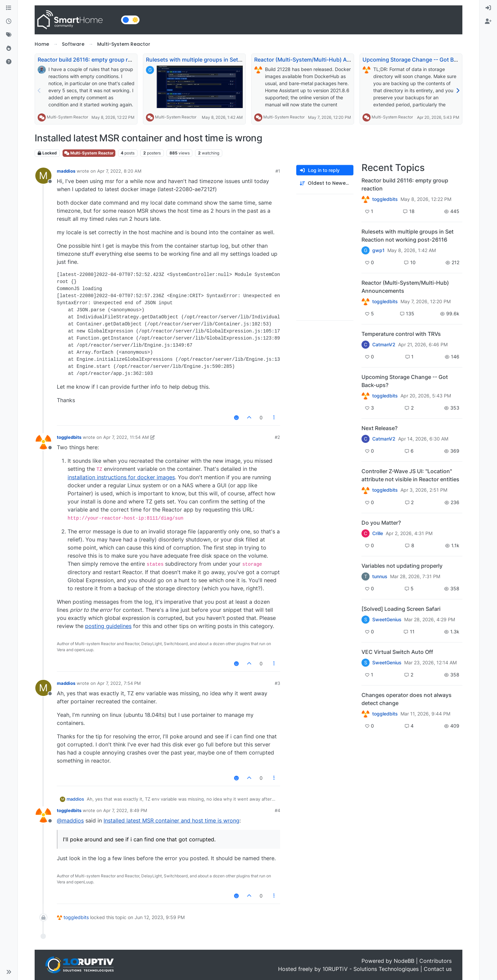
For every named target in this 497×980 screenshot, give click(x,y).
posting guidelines (108, 626)
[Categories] (9, 8)
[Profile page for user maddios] (43, 176)
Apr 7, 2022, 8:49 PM (125, 810)
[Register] (488, 22)
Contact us (438, 969)
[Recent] (9, 22)
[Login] (488, 8)
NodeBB (404, 961)
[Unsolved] (9, 62)
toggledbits (69, 437)
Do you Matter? (381, 523)
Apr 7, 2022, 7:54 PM (119, 683)
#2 (277, 437)
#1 (278, 171)
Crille (378, 533)
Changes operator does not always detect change (407, 699)
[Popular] (9, 48)
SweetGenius (387, 620)
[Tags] (9, 35)
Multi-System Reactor (67, 117)
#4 (277, 810)
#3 (277, 683)
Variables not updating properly (402, 566)
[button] (9, 972)
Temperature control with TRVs (401, 334)
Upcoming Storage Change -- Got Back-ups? (420, 60)
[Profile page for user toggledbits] (43, 442)
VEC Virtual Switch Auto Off (397, 652)
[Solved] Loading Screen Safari (401, 609)
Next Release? (379, 428)
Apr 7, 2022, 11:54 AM (126, 437)
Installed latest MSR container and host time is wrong (171, 820)
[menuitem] (488, 8)
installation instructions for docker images (121, 477)
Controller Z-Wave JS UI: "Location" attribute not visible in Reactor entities (410, 475)
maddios (66, 171)
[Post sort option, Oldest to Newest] (325, 183)
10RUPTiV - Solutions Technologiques (371, 969)
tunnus (380, 576)
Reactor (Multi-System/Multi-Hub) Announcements (320, 60)
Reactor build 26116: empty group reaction (92, 60)
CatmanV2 (384, 345)
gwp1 (378, 250)
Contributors (435, 961)
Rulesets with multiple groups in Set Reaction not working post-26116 (236, 60)
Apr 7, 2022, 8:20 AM (119, 171)
